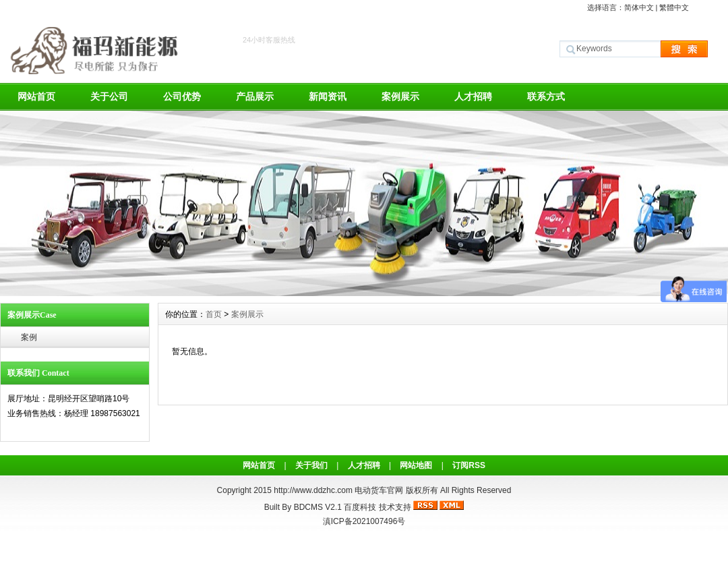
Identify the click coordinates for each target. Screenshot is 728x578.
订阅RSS (469, 465)
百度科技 (360, 507)
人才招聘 (473, 96)
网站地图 (416, 465)
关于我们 (311, 465)
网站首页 (36, 96)
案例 (29, 337)
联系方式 (546, 96)
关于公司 (109, 96)
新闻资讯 (328, 96)
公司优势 (182, 96)
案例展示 (400, 96)
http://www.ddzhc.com (314, 490)
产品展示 (255, 96)
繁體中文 (674, 7)
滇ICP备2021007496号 (364, 521)
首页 (214, 314)
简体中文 (639, 7)
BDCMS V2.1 (318, 507)
